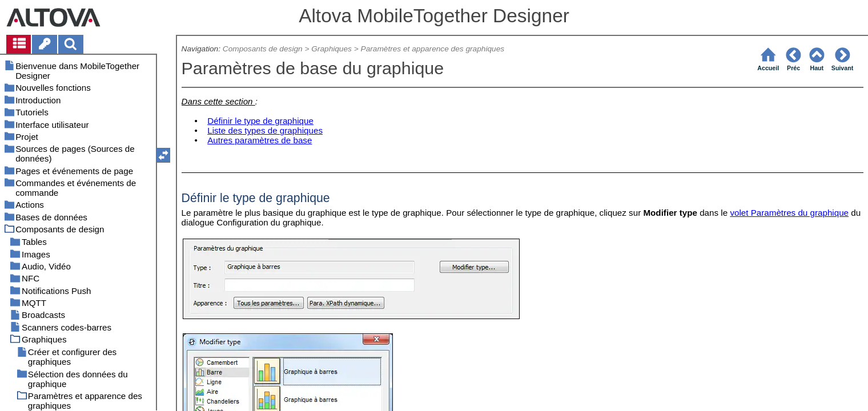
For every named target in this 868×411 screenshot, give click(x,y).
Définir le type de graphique (260, 121)
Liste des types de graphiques (265, 130)
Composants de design (263, 49)
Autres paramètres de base (260, 140)
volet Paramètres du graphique (789, 213)
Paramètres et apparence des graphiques (433, 49)
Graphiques (331, 49)
